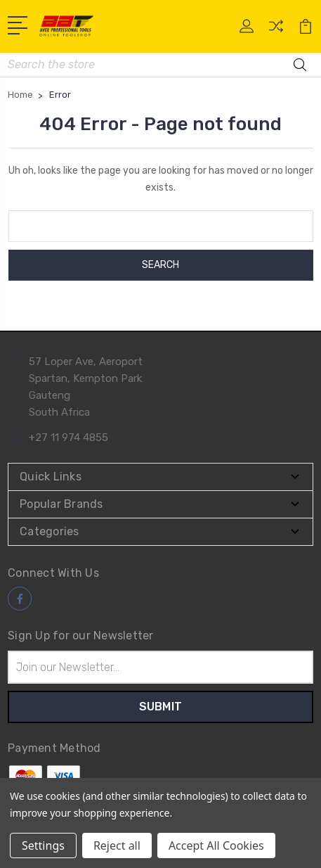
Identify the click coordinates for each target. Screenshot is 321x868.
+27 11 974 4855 (68, 438)
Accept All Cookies (216, 845)
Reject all (117, 845)
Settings (43, 845)
